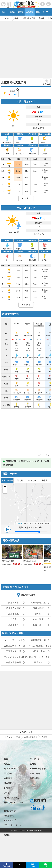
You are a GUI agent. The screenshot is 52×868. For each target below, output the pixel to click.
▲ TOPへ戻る (26, 732)
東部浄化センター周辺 (39, 657)
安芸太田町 (38, 608)
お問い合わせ (10, 811)
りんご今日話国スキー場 (40, 646)
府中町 (38, 614)
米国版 (7, 835)
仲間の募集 (35, 778)
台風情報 (8, 778)
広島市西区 (38, 619)
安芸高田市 (14, 603)
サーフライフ (7, 737)
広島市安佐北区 (38, 603)
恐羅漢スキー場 (14, 651)
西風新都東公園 (38, 640)
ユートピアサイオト (14, 640)
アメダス (8, 793)
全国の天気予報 (31, 737)
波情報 (20, 12)
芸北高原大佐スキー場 (14, 646)
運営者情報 (9, 816)
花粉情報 (8, 788)
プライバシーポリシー (14, 825)
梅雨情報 (8, 783)
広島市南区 (38, 625)
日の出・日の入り (12, 798)
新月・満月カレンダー (14, 803)
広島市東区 (14, 614)
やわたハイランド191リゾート (15, 657)
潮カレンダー (10, 769)
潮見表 (12, 12)
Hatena (33, 866)
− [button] (5, 491)
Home (4, 12)
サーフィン (35, 759)
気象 (38, 12)
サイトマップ (10, 820)
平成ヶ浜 (38, 662)
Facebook (6, 866)
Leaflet (20, 523)
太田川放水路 (38, 651)
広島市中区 (14, 625)
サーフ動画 (35, 773)
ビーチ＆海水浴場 (38, 769)
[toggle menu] (48, 3)
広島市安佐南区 (14, 608)
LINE (45, 866)
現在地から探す (28, 595)
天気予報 (30, 12)
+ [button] (5, 487)
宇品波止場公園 (14, 662)
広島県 (44, 737)
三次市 (14, 619)
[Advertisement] (26, 48)
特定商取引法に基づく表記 (16, 830)
